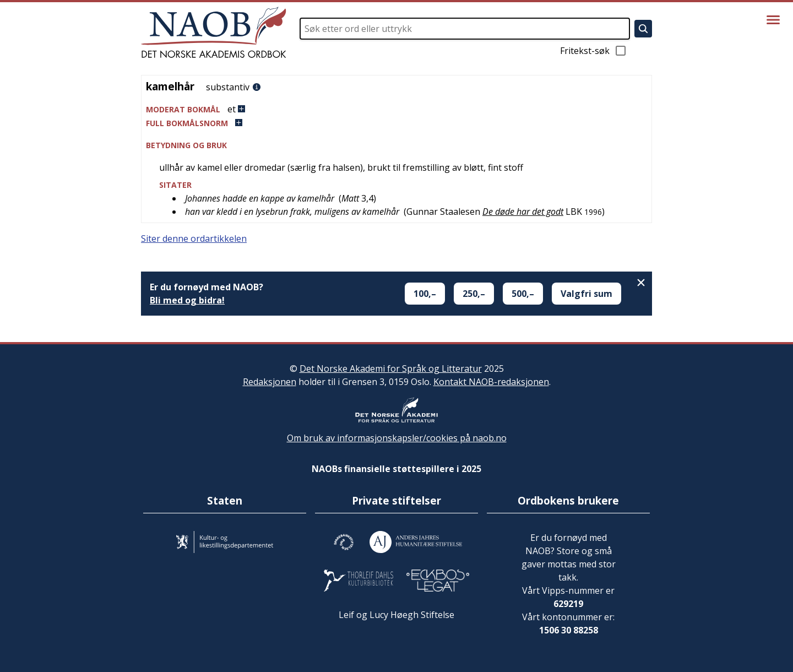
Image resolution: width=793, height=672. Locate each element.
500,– (523, 294)
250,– (474, 294)
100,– (425, 294)
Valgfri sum (586, 294)
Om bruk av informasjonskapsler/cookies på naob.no (397, 438)
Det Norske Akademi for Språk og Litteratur (391, 368)
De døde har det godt (523, 212)
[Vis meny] (773, 20)
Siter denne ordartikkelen (194, 239)
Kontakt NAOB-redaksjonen (491, 382)
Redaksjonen (270, 382)
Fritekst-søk (594, 51)
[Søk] (643, 29)
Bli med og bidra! (187, 300)
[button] (397, 109)
